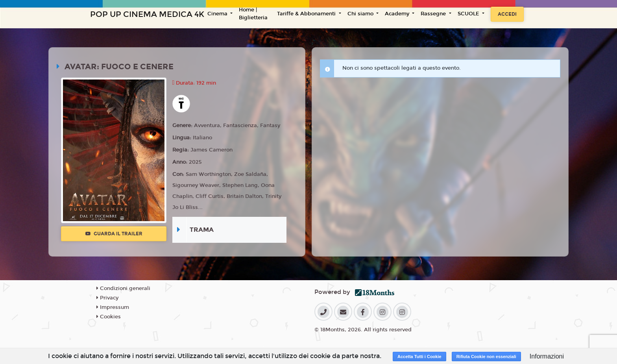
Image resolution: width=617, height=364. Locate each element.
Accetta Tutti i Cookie (419, 357)
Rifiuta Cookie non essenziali (486, 357)
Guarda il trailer (114, 234)
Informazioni (547, 356)
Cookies (109, 317)
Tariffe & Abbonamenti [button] (307, 14)
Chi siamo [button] (361, 14)
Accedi (507, 14)
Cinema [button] (218, 14)
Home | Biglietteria (253, 14)
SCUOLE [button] (469, 14)
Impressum (113, 307)
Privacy (107, 298)
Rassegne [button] (434, 14)
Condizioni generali (123, 288)
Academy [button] (398, 14)
